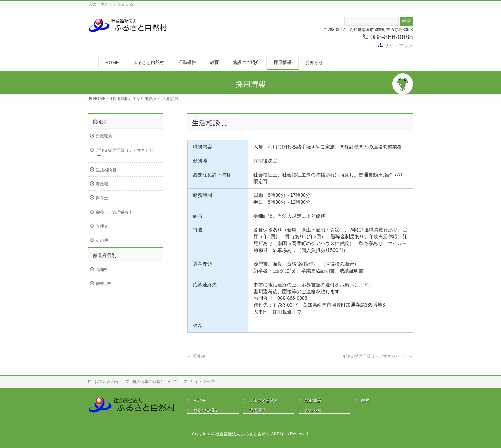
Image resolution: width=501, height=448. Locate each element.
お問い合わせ (107, 382)
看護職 (102, 184)
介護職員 (104, 136)
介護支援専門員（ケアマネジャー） (377, 356)
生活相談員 (106, 170)
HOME (200, 401)
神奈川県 (104, 284)
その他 (102, 240)
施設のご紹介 (206, 410)
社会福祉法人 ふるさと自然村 (243, 434)
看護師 (196, 356)
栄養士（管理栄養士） (116, 212)
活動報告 (313, 401)
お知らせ (313, 410)
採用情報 (258, 410)
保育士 (102, 198)
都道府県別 (104, 255)
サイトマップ (399, 45)
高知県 (102, 270)
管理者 (102, 226)
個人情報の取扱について (155, 382)
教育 (365, 401)
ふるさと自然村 (264, 401)
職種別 (100, 122)
